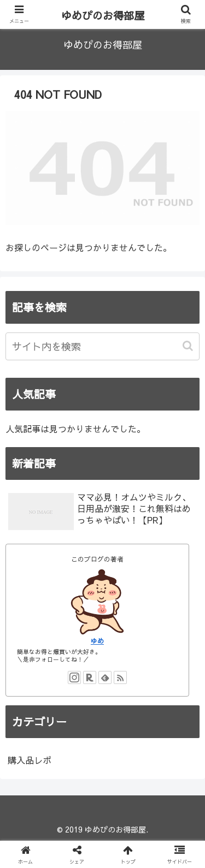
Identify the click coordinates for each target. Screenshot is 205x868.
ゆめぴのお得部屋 (103, 15)
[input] (102, 346)
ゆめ (97, 641)
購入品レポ (30, 760)
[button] (189, 346)
